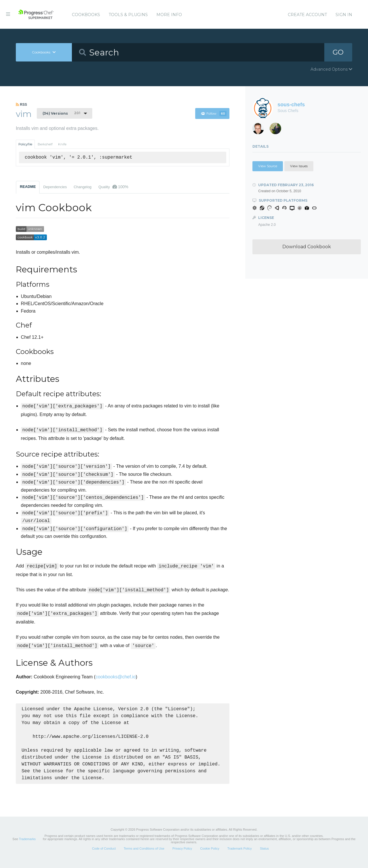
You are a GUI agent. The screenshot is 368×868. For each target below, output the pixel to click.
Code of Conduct (104, 855)
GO (338, 52)
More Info (169, 15)
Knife (62, 144)
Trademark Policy (240, 855)
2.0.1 (61, 113)
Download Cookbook (307, 247)
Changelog (83, 187)
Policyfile (25, 144)
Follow (214, 113)
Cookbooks (86, 15)
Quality (113, 187)
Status (264, 855)
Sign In (344, 15)
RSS (21, 105)
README (28, 187)
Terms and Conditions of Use (144, 855)
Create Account (307, 15)
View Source (268, 166)
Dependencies (55, 187)
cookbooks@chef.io (116, 677)
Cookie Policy (210, 855)
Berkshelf (45, 144)
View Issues (299, 166)
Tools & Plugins (128, 15)
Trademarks (27, 845)
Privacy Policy (182, 855)
